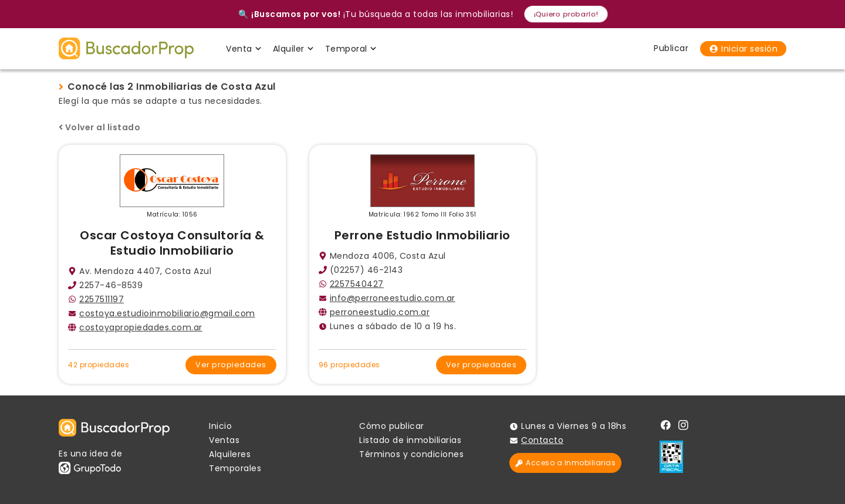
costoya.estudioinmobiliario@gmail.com (167, 313)
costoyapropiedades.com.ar (141, 327)
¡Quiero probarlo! (566, 14)
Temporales (235, 468)
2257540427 (357, 284)
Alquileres (230, 454)
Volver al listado (99, 127)
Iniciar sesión (743, 49)
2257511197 (102, 299)
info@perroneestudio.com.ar (393, 298)
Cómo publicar (392, 426)
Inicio (220, 426)
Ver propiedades (231, 365)
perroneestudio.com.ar (380, 312)
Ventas (224, 440)
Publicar (671, 48)
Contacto (542, 440)
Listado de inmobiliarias (410, 440)
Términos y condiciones (411, 454)
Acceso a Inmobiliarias (565, 463)
